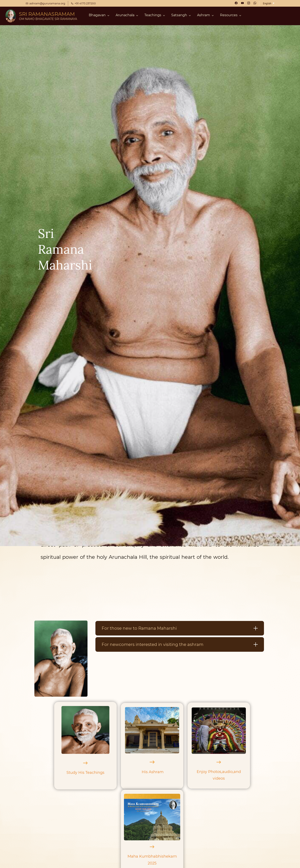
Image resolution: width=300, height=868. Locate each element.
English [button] (267, 3)
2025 (152, 863)
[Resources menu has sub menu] (230, 16)
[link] (61, 624)
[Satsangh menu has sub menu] (181, 16)
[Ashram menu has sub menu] (205, 16)
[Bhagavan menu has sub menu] (99, 16)
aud (226, 772)
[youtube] (242, 3)
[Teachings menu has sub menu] (154, 16)
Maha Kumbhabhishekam (152, 856)
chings (98, 773)
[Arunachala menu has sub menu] (127, 16)
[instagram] (249, 3)
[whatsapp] (255, 3)
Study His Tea (79, 773)
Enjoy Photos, (209, 772)
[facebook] (236, 3)
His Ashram (153, 772)
